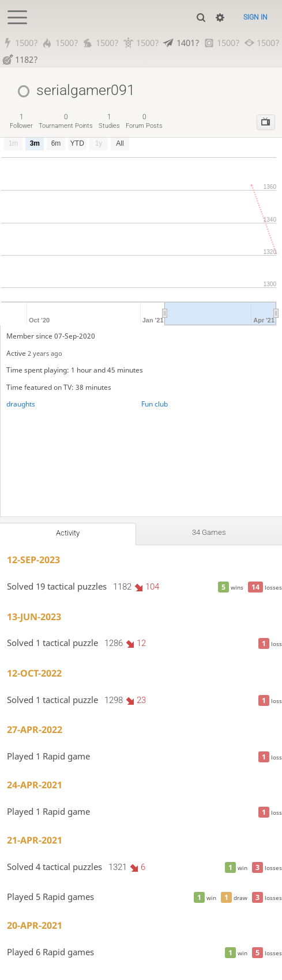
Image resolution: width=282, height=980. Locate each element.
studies (109, 121)
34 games (209, 532)
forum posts (144, 121)
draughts (21, 404)
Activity (68, 533)
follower (21, 121)
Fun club (155, 404)
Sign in (255, 17)
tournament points (66, 121)
